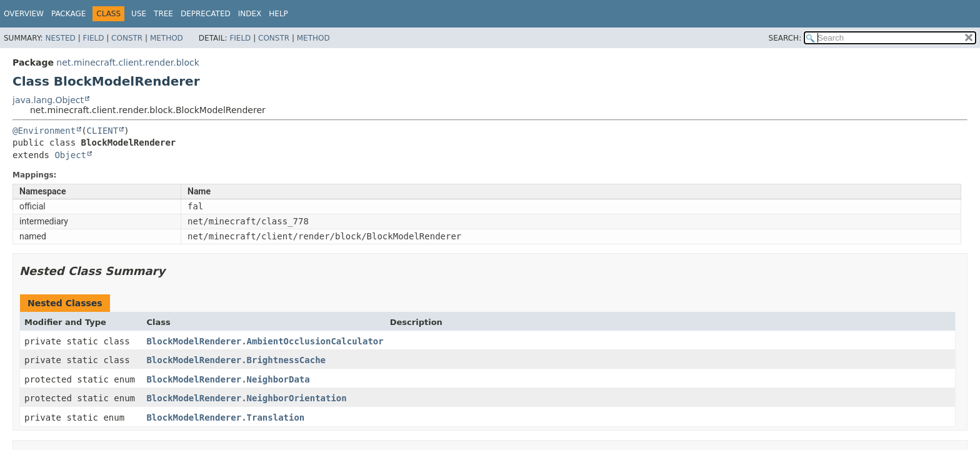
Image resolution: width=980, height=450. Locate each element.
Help (278, 14)
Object (70, 155)
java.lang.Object (48, 100)
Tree (163, 14)
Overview (24, 14)
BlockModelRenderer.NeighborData (228, 379)
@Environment (44, 131)
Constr (127, 38)
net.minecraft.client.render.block (128, 62)
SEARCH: (785, 38)
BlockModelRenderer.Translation (225, 417)
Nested (60, 38)
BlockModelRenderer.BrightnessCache (236, 360)
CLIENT (103, 131)
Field (93, 38)
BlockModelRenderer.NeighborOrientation (246, 398)
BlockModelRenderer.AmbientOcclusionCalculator (265, 341)
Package (68, 14)
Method (167, 38)
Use (139, 14)
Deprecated (206, 14)
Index (250, 14)
